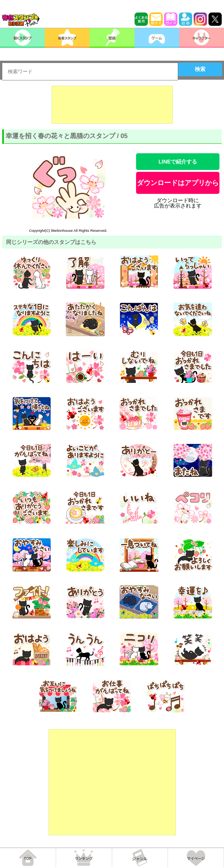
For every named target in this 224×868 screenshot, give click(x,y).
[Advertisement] (112, 105)
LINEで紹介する (178, 162)
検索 (200, 69)
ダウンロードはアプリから (178, 183)
